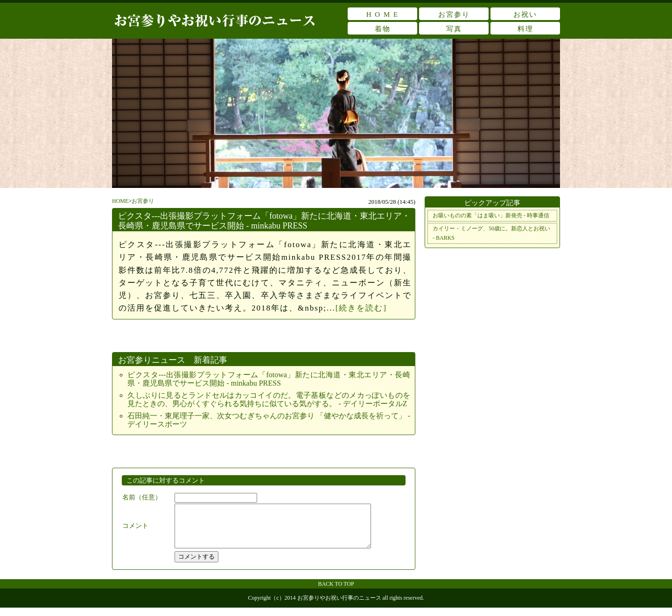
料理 (525, 29)
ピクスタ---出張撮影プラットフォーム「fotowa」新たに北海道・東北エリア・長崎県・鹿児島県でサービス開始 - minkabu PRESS (264, 221)
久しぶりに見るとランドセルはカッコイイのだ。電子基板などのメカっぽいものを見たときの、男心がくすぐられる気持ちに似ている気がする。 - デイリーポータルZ (269, 399)
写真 (454, 29)
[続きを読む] (361, 308)
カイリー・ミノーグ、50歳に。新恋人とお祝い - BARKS (491, 233)
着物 (383, 29)
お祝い (525, 14)
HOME (120, 201)
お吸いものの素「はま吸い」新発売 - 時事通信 (491, 215)
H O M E (382, 14)
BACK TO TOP (336, 592)
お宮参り (454, 14)
